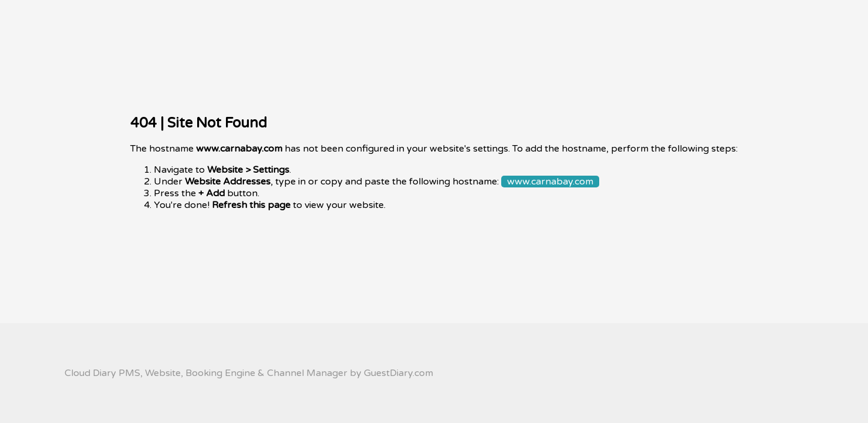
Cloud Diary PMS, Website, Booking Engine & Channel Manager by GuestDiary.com (249, 373)
